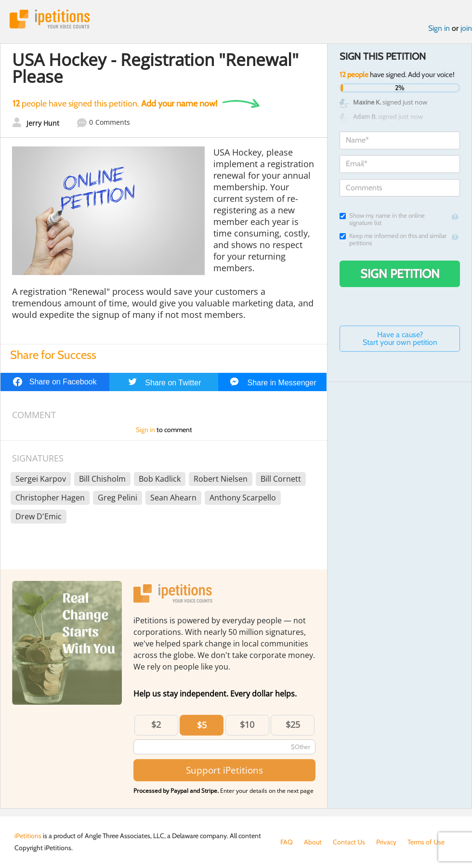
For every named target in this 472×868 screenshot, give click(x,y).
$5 (202, 725)
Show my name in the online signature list (382, 219)
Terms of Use (426, 842)
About (313, 842)
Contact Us (349, 842)
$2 (156, 724)
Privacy (386, 842)
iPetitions (50, 19)
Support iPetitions (224, 770)
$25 (293, 724)
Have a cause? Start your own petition (400, 338)
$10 (247, 724)
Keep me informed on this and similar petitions (393, 239)
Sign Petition (400, 274)
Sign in (439, 28)
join (466, 28)
